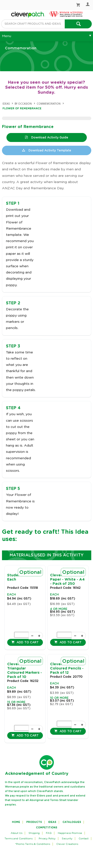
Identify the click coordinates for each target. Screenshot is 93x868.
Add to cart (27, 642)
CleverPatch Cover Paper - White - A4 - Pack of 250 (68, 580)
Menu (7, 36)
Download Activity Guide (49, 137)
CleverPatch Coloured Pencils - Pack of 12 (67, 668)
